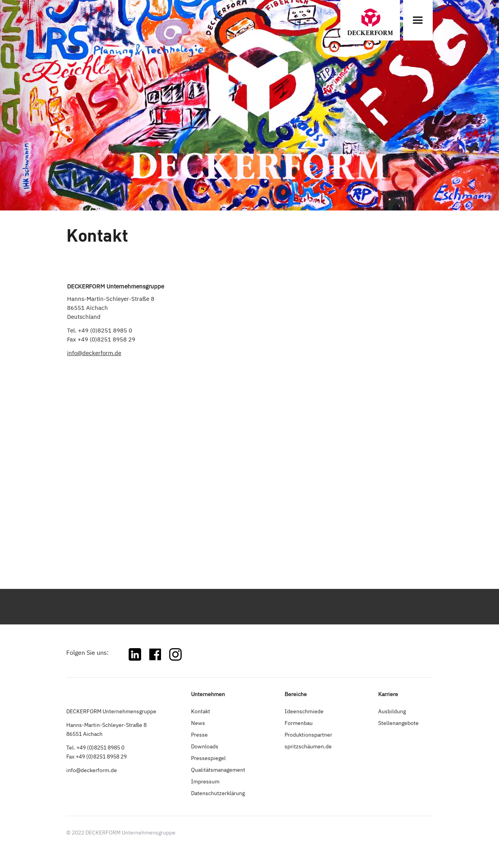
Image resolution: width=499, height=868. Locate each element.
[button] (418, 20)
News (198, 723)
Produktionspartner (308, 735)
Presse (199, 735)
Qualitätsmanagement (218, 770)
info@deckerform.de (94, 353)
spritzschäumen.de (308, 746)
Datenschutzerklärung (218, 793)
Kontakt (201, 711)
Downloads (205, 746)
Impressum (205, 781)
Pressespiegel (208, 758)
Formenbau (299, 723)
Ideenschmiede (304, 711)
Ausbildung (392, 711)
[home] (370, 20)
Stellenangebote (398, 723)
